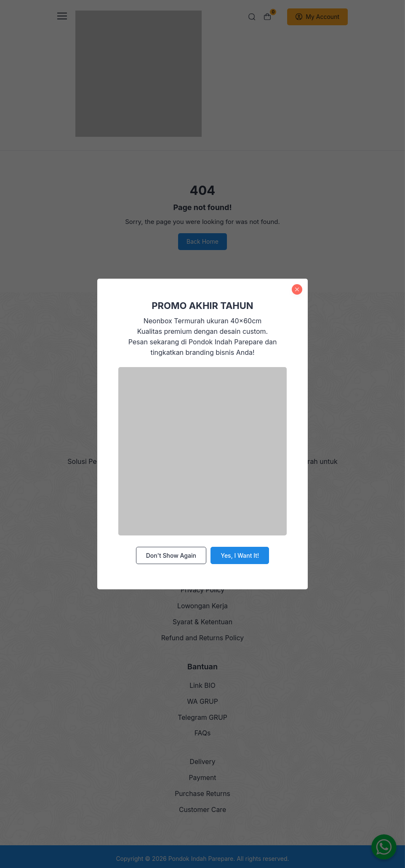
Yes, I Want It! (240, 555)
